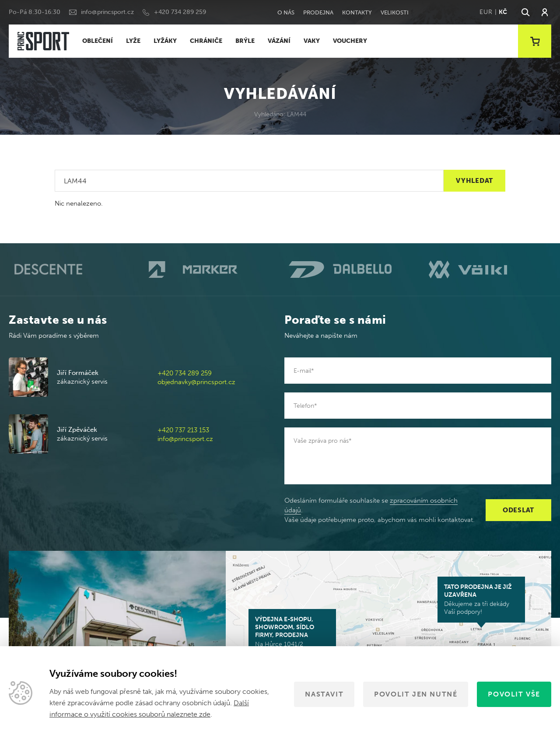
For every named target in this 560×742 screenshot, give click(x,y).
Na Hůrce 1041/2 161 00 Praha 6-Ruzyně (292, 636)
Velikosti (395, 12)
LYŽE (133, 41)
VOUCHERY (350, 41)
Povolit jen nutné (416, 694)
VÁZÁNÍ (279, 41)
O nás (286, 12)
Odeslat (518, 510)
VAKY (312, 41)
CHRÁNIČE (206, 41)
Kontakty (357, 12)
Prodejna (318, 12)
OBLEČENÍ (98, 41)
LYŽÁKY (165, 41)
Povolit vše (514, 694)
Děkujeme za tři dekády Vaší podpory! (481, 599)
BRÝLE (245, 41)
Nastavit (324, 694)
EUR (486, 12)
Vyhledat (474, 181)
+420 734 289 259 (180, 12)
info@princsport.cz (107, 12)
